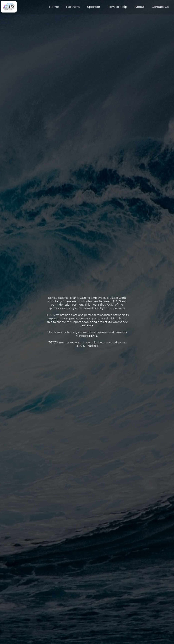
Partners (73, 7)
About (139, 7)
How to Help (117, 7)
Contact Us (160, 7)
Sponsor (94, 7)
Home (54, 7)
